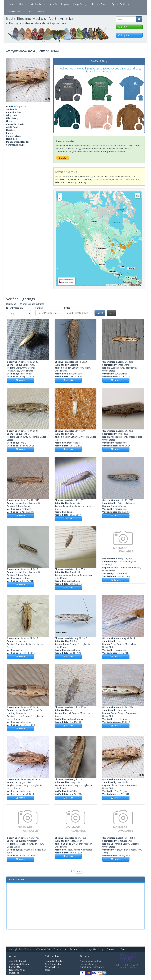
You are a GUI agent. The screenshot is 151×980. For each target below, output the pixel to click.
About (23, 4)
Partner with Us (52, 967)
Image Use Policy (95, 949)
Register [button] (123, 35)
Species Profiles (121, 4)
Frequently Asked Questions (17, 971)
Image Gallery (80, 4)
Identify (53, 4)
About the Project (18, 961)
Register (48, 970)
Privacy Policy (77, 949)
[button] (10, 80)
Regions (65, 4)
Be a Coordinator (53, 964)
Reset (112, 313)
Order (67, 308)
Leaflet (109, 285)
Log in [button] (123, 27)
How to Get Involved (54, 961)
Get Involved (38, 4)
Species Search (16, 11)
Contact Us (112, 949)
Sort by (39, 308)
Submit (100, 313)
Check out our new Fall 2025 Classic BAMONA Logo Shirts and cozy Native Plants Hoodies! (99, 70)
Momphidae (20, 106)
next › (79, 871)
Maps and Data (99, 4)
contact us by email (102, 179)
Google (124, 285)
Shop (30, 11)
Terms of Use (60, 949)
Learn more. (98, 967)
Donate (40, 11)
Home (12, 4)
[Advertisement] (75, 905)
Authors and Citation (19, 964)
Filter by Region (14, 308)
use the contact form (125, 179)
